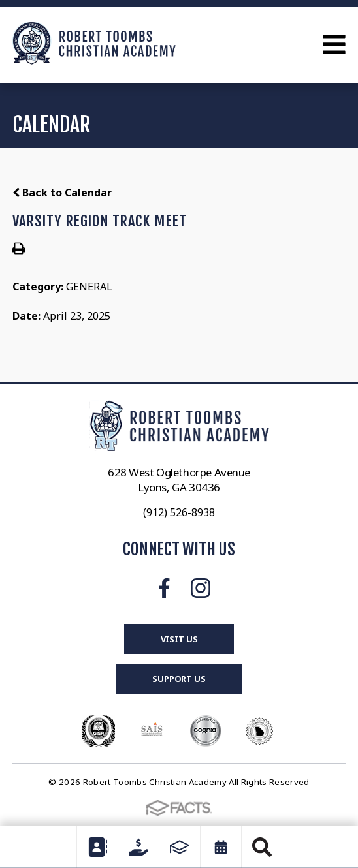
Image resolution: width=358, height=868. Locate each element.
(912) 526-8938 (179, 512)
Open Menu (334, 44)
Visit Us (179, 639)
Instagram (201, 588)
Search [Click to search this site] (262, 847)
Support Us (179, 679)
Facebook (164, 588)
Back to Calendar (62, 193)
